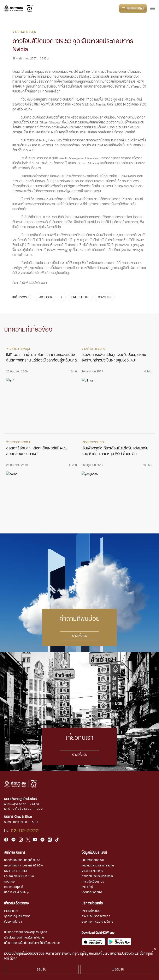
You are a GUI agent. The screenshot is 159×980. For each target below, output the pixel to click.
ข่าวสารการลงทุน (92, 871)
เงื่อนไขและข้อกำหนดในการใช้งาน (24, 938)
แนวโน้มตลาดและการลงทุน (98, 866)
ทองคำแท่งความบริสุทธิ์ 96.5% (23, 860)
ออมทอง (9, 882)
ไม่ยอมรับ (118, 969)
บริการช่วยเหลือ (92, 903)
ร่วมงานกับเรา (13, 922)
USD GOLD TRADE (16, 871)
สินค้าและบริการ (15, 853)
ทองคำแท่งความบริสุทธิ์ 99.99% (23, 866)
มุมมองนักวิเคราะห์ (93, 860)
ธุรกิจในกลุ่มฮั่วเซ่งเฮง (17, 916)
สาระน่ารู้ (87, 887)
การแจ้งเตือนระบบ (93, 882)
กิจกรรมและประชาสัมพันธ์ (97, 876)
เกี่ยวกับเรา (11, 911)
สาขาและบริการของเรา (96, 916)
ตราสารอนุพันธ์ (14, 887)
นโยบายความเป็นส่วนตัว (118, 954)
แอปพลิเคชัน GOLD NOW (19, 876)
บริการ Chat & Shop (17, 892)
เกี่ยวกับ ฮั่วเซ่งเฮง (16, 903)
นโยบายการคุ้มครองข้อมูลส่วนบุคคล (26, 932)
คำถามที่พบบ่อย (91, 911)
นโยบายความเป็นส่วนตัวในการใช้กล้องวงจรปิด (32, 943)
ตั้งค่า (14, 959)
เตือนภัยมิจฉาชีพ (92, 892)
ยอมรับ (41, 969)
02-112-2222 (25, 831)
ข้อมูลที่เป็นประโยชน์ (94, 853)
